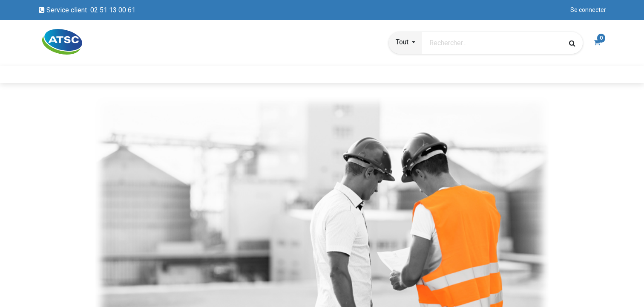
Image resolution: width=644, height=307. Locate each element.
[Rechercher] (572, 43)
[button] (405, 43)
